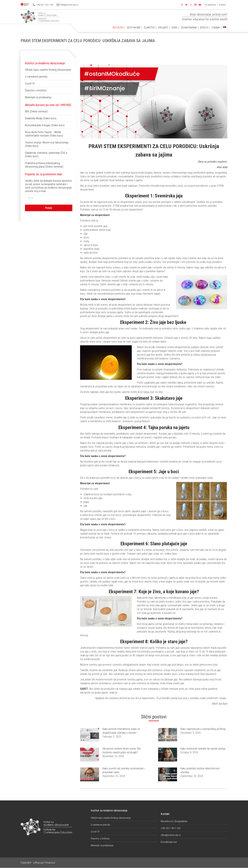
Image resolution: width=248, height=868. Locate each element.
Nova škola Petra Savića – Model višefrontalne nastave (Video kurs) (44, 134)
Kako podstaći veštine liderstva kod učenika (200, 770)
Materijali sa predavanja (38, 97)
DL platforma (210, 5)
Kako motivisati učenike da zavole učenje (203, 749)
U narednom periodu (36, 77)
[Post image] (90, 735)
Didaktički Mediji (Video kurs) (41, 118)
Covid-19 (30, 84)
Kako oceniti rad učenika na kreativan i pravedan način (124, 770)
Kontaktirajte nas (169, 842)
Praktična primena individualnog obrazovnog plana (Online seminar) (44, 165)
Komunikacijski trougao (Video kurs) (45, 125)
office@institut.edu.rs (69, 5)
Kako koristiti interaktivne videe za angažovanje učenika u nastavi (121, 731)
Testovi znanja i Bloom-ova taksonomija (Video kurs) (47, 144)
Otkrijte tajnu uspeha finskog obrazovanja (48, 70)
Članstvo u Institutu (36, 90)
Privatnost (50, 863)
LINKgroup (38, 863)
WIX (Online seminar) (36, 111)
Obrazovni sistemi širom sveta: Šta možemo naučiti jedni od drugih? (122, 751)
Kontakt (222, 5)
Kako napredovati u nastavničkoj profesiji (203, 729)
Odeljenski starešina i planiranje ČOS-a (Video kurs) (46, 155)
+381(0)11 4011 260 (45, 5)
